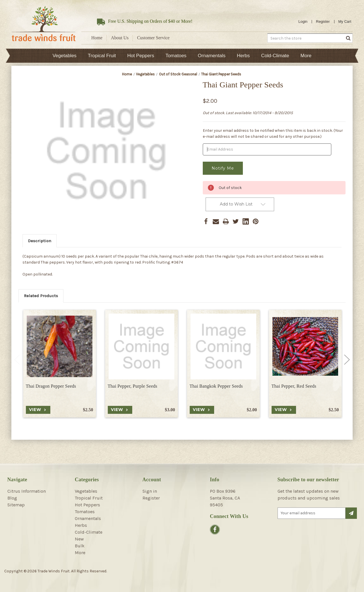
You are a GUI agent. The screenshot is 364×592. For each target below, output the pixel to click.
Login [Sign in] (303, 21)
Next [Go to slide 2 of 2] (347, 360)
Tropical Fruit (102, 56)
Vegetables (65, 56)
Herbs (243, 56)
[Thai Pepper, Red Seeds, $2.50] (305, 347)
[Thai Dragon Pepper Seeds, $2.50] (60, 347)
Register (323, 21)
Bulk (80, 546)
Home (97, 38)
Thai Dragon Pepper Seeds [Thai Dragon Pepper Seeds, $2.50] (51, 386)
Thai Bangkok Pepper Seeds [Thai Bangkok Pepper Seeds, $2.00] (216, 386)
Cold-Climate (275, 56)
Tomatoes (176, 56)
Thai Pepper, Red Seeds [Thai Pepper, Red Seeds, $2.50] (294, 386)
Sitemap (16, 505)
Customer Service (153, 38)
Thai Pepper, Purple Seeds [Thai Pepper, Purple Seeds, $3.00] (133, 386)
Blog (12, 498)
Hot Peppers (141, 56)
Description (40, 241)
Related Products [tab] (41, 296)
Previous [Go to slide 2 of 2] (17, 360)
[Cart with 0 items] (345, 22)
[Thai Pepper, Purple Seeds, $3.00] (141, 347)
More (306, 56)
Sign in (150, 491)
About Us (120, 38)
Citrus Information (27, 491)
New (79, 539)
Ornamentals (212, 56)
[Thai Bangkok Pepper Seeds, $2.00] (223, 347)
